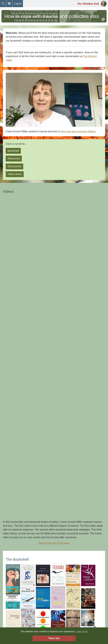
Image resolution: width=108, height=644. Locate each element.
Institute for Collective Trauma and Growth (30, 445)
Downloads (54, 582)
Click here (54, 507)
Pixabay (73, 514)
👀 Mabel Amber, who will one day (43, 514)
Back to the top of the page (54, 237)
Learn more (82, 631)
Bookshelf (13, 151)
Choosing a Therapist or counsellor (26, 439)
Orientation (54, 600)
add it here (83, 351)
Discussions (14, 166)
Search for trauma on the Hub (54, 393)
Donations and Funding (54, 591)
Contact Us (54, 586)
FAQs (54, 568)
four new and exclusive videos (78, 131)
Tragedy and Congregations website (26, 450)
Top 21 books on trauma (20, 422)
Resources (14, 158)
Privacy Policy (54, 595)
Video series (15, 174)
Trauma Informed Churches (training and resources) (35, 456)
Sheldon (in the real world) (54, 577)
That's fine (54, 638)
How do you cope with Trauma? (24, 386)
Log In (18, 4)
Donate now (54, 493)
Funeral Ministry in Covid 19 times (25, 433)
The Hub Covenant (54, 573)
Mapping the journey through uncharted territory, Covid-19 (39, 427)
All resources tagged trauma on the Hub (54, 468)
